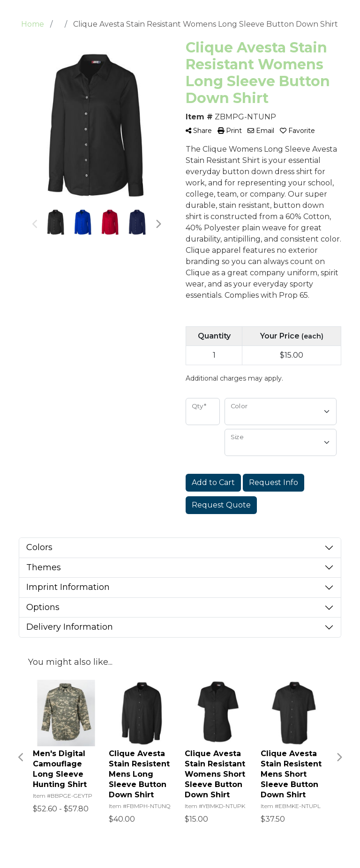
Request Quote (221, 505)
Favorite (297, 131)
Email (261, 131)
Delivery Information (70, 627)
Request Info (274, 482)
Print (230, 131)
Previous (35, 224)
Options (43, 607)
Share (199, 131)
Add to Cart (213, 482)
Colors (39, 547)
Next (158, 224)
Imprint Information (68, 587)
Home (33, 24)
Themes (44, 567)
